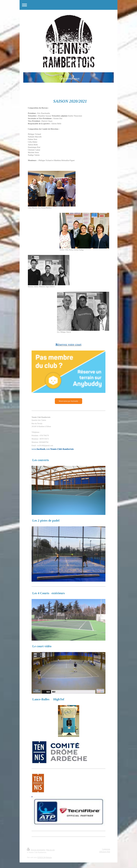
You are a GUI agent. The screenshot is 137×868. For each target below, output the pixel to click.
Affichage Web (105, 852)
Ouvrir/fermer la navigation (68, 5)
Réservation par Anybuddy (68, 401)
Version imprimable (36, 850)
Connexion (106, 849)
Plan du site (51, 850)
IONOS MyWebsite (45, 857)
